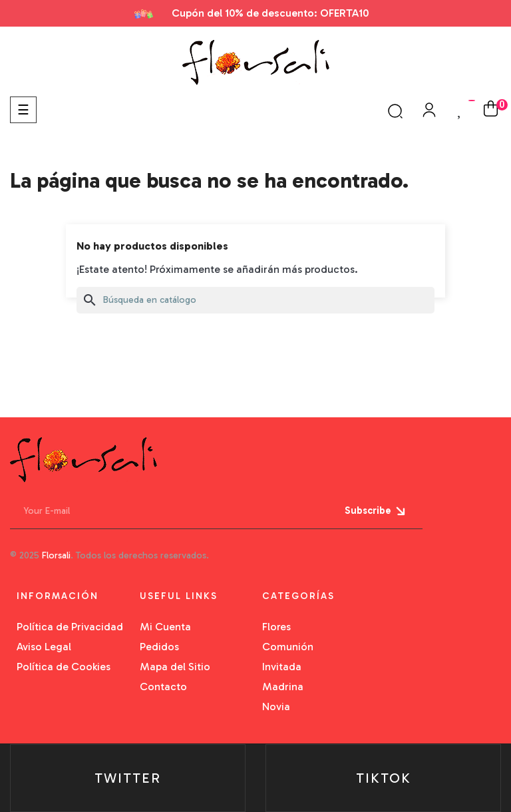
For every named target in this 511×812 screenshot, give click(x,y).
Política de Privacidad (70, 627)
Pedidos (159, 647)
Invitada (282, 667)
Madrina (283, 687)
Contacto (163, 687)
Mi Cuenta (165, 627)
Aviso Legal (44, 647)
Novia (276, 707)
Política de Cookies (64, 667)
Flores (276, 627)
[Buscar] (255, 300)
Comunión (288, 647)
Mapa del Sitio (175, 667)
